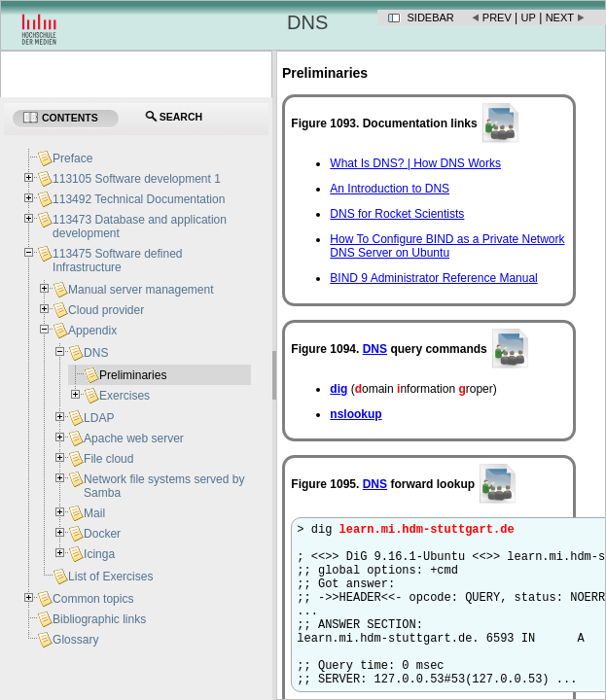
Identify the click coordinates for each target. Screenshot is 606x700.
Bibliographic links (99, 619)
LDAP (99, 418)
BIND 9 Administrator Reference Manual (433, 278)
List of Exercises (110, 577)
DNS (96, 353)
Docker (102, 534)
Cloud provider (106, 310)
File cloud (108, 459)
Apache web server (134, 438)
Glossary (75, 640)
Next (560, 17)
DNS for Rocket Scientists (397, 214)
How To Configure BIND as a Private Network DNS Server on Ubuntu (447, 246)
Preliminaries (133, 375)
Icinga (99, 554)
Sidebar (431, 17)
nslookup (356, 414)
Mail (94, 513)
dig (339, 389)
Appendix (92, 331)
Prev (497, 17)
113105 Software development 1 (137, 179)
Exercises (125, 396)
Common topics (93, 599)
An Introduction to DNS (390, 189)
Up (529, 17)
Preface (72, 158)
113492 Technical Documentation (139, 199)
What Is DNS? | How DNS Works (415, 163)
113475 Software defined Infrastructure (117, 261)
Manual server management (141, 290)
